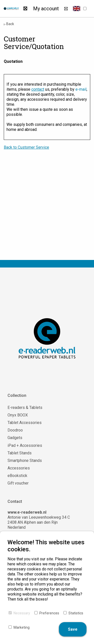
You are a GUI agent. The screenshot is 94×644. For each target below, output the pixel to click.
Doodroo (15, 430)
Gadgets (15, 438)
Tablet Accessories (25, 423)
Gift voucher (18, 483)
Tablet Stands (20, 453)
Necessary (22, 613)
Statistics (76, 613)
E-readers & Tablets (25, 408)
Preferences (49, 613)
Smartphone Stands (25, 461)
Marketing (22, 627)
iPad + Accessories (25, 445)
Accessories (19, 468)
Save (73, 629)
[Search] (25, 9)
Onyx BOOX (18, 415)
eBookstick (17, 476)
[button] (77, 9)
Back (9, 24)
